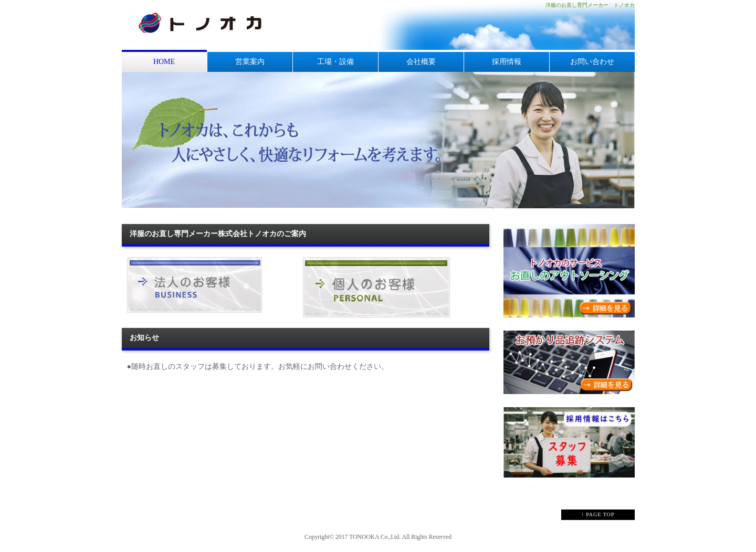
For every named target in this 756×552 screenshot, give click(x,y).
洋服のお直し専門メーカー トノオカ (590, 5)
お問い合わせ (592, 62)
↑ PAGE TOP (598, 514)
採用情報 (507, 62)
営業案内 (250, 62)
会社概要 (421, 62)
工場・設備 (335, 62)
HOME (164, 62)
